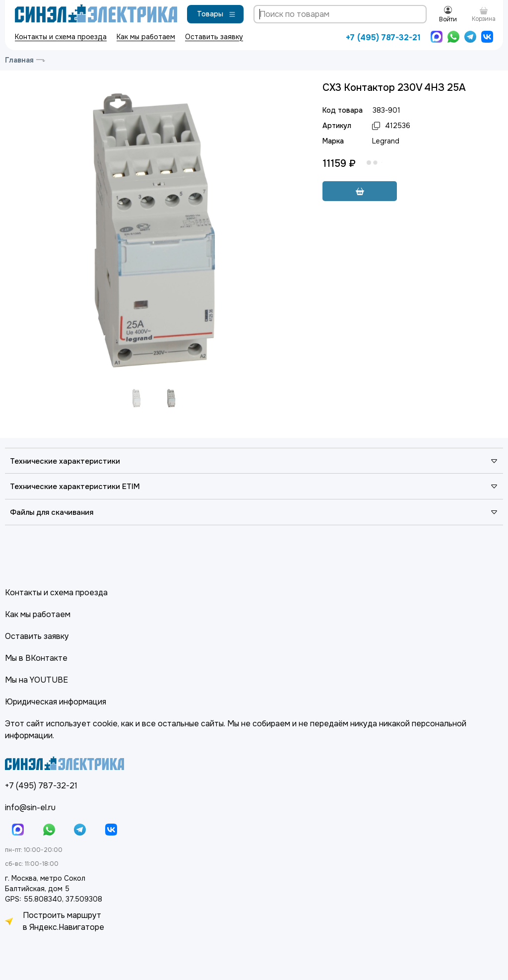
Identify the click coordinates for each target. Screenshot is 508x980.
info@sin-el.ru (30, 807)
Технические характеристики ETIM (254, 487)
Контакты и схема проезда (61, 37)
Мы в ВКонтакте (36, 658)
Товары (217, 14)
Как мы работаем (146, 37)
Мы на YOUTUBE (36, 680)
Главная (19, 60)
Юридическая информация (56, 702)
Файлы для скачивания (254, 512)
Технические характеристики (254, 461)
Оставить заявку (214, 37)
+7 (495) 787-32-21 (383, 37)
